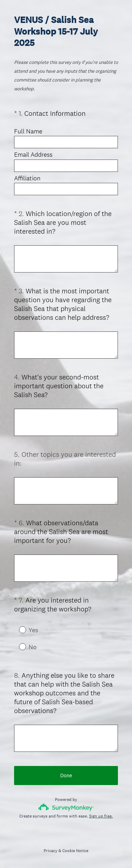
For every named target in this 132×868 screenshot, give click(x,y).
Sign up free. (101, 816)
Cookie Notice (75, 851)
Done (66, 775)
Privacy (51, 851)
